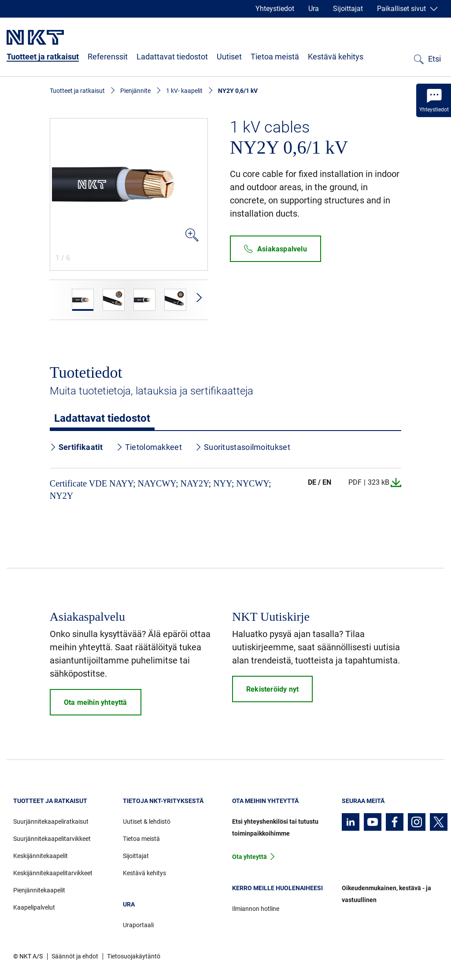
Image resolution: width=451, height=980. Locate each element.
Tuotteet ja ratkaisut (43, 57)
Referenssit (108, 57)
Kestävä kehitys (336, 57)
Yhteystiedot (275, 9)
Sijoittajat (348, 9)
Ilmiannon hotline (256, 909)
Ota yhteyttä (250, 857)
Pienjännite (135, 91)
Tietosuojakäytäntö (134, 956)
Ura (314, 9)
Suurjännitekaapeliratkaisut (51, 822)
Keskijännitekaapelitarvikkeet (53, 873)
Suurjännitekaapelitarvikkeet (52, 839)
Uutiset (229, 57)
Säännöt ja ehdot (75, 956)
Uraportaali (138, 925)
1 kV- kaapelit (184, 91)
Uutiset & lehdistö (147, 822)
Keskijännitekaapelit (41, 856)
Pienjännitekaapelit (39, 890)
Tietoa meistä (275, 57)
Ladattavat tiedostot (172, 57)
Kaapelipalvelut (34, 907)
